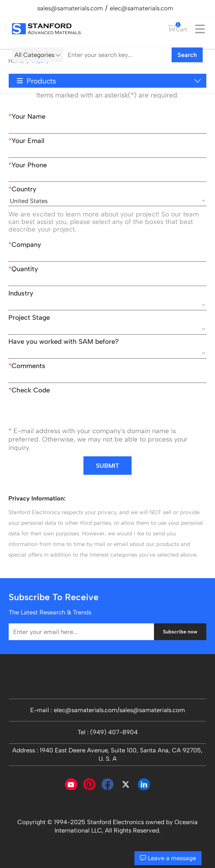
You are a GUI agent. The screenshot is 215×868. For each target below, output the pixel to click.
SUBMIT (108, 466)
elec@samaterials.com (142, 8)
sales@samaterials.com (70, 8)
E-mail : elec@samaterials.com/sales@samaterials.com (108, 710)
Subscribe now (180, 632)
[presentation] (51, 411)
